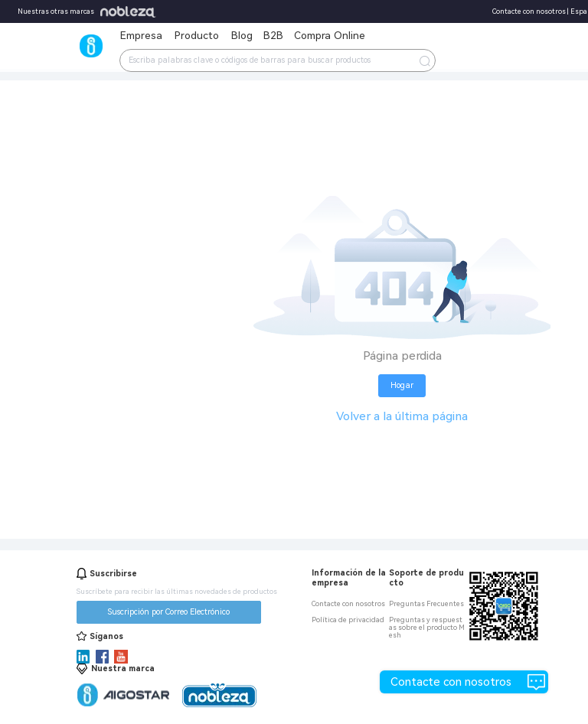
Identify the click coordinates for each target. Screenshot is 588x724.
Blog (242, 35)
